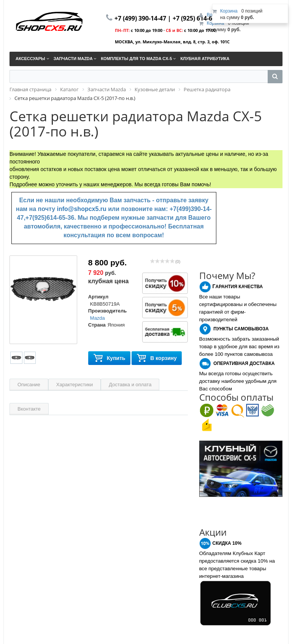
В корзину (157, 358)
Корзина (216, 23)
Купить (109, 358)
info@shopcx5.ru (82, 209)
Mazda (98, 318)
